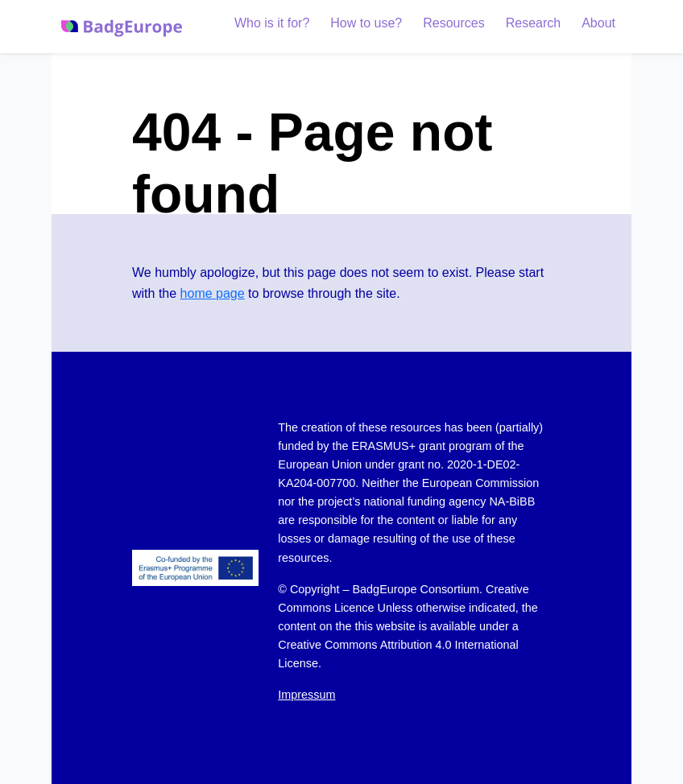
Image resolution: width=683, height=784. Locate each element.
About (598, 23)
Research (533, 23)
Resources (453, 23)
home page (213, 293)
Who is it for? (272, 23)
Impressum (306, 695)
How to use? (366, 23)
